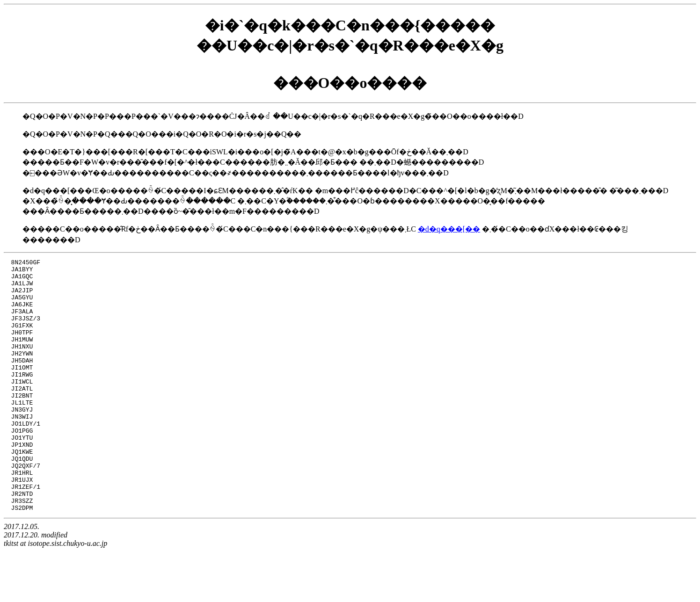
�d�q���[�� (449, 229)
